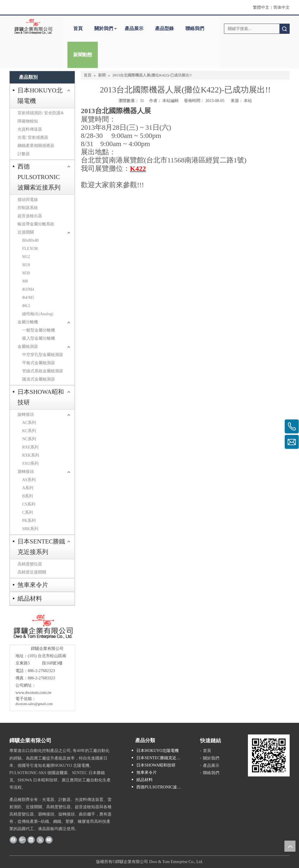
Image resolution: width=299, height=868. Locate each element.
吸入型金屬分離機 (39, 338)
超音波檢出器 (30, 216)
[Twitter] (40, 840)
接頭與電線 (28, 200)
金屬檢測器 (28, 347)
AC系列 (29, 423)
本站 (248, 101)
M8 (25, 281)
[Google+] (22, 840)
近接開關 (26, 232)
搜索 (284, 29)
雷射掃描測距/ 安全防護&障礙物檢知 (41, 117)
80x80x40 (30, 240)
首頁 (78, 28)
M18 (26, 265)
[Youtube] (49, 840)
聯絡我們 (195, 28)
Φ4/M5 (28, 298)
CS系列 (29, 504)
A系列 (28, 488)
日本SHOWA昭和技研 (41, 397)
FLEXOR (30, 249)
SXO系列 (30, 463)
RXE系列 (30, 447)
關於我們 (104, 28)
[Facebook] (13, 840)
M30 (26, 273)
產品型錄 (164, 28)
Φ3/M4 (28, 289)
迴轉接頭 (26, 472)
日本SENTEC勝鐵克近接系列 (41, 547)
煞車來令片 (33, 585)
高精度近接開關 (32, 572)
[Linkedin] (31, 840)
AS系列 (29, 480)
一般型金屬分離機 (39, 330)
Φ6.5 (26, 306)
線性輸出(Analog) (38, 314)
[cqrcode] (269, 755)
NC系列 (29, 439)
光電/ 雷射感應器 (33, 137)
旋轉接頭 (26, 414)
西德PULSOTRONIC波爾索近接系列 (39, 177)
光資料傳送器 (30, 129)
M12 (26, 257)
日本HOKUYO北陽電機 (40, 96)
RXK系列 (31, 455)
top (290, 846)
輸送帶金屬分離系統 (36, 224)
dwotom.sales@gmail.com (34, 704)
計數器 (24, 154)
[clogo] (33, 27)
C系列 (28, 512)
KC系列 (29, 431)
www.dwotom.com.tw (34, 693)
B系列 (28, 496)
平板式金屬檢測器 (39, 363)
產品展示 (134, 28)
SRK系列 (30, 529)
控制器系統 (28, 208)
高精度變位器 (30, 564)
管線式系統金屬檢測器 (43, 371)
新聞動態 (83, 55)
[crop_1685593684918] (42, 627)
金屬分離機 (28, 322)
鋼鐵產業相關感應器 (36, 146)
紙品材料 (30, 599)
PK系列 (29, 521)
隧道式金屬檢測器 (39, 379)
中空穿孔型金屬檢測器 (43, 355)
